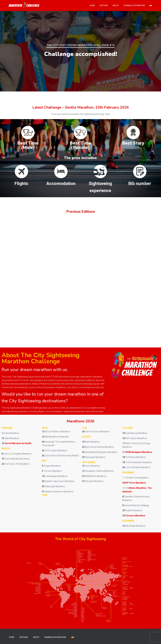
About (116, 6)
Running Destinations (134, 6)
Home (92, 6)
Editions (104, 6)
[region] (80, 51)
